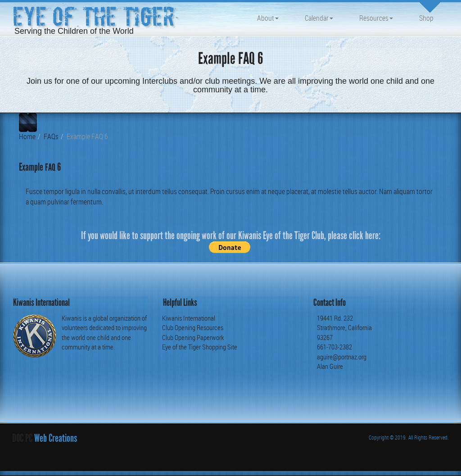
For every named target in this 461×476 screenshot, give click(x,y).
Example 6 (40, 167)
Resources (376, 18)
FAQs (51, 136)
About (268, 18)
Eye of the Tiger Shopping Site (200, 347)
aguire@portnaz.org (342, 357)
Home (27, 136)
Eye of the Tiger (93, 17)
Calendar (319, 18)
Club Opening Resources (193, 327)
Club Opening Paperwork (193, 337)
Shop (426, 18)
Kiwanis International (189, 318)
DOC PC (22, 438)
